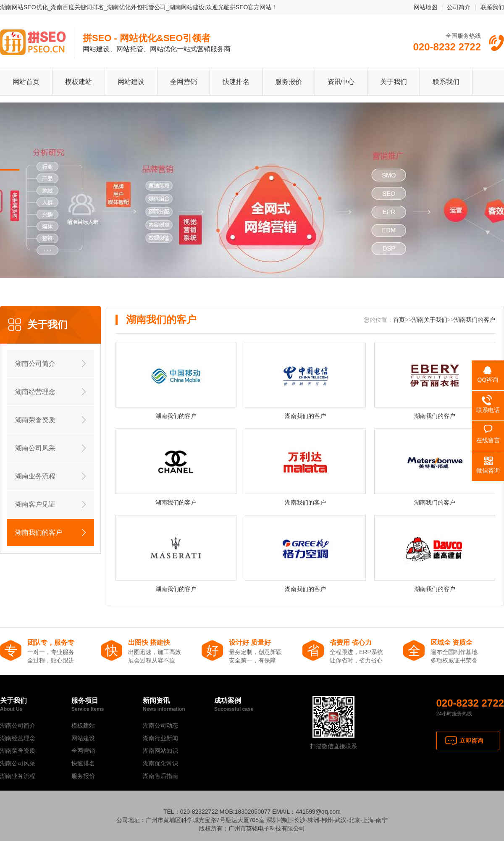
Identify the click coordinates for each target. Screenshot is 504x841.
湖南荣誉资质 (35, 420)
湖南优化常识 (160, 763)
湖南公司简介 (35, 364)
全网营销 (184, 82)
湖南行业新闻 (160, 738)
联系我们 (492, 7)
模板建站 (79, 82)
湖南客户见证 (35, 504)
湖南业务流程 (35, 476)
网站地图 (425, 7)
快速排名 (236, 82)
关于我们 (394, 82)
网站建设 (131, 82)
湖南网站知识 (160, 751)
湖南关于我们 (430, 320)
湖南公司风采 (35, 448)
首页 (399, 320)
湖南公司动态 (160, 725)
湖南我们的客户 (39, 532)
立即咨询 (471, 741)
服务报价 (289, 82)
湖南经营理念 (35, 392)
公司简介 (459, 7)
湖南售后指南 (160, 776)
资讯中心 (341, 82)
